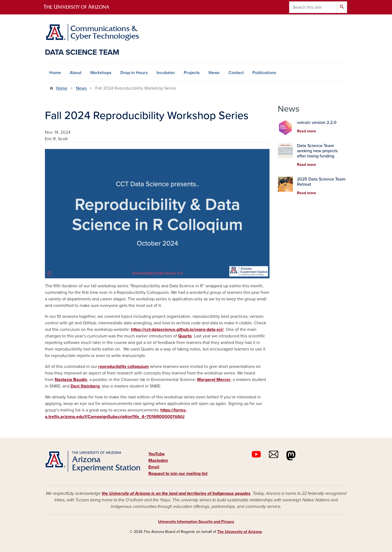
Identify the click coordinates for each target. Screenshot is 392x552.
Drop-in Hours (134, 73)
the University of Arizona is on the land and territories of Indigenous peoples (176, 493)
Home (55, 73)
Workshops (101, 73)
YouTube (157, 454)
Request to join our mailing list (178, 474)
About (76, 73)
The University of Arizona (240, 532)
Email (154, 467)
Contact (236, 73)
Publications (264, 73)
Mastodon (158, 460)
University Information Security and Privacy (196, 522)
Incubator (166, 73)
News (214, 73)
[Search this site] (313, 7)
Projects (192, 73)
